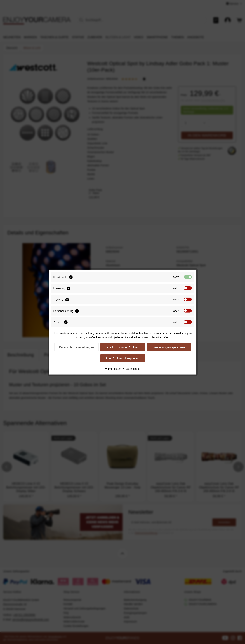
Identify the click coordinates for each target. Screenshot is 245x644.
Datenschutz (131, 369)
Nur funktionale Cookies (123, 347)
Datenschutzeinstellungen (76, 347)
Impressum (113, 369)
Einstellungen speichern (169, 347)
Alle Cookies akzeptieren (122, 358)
